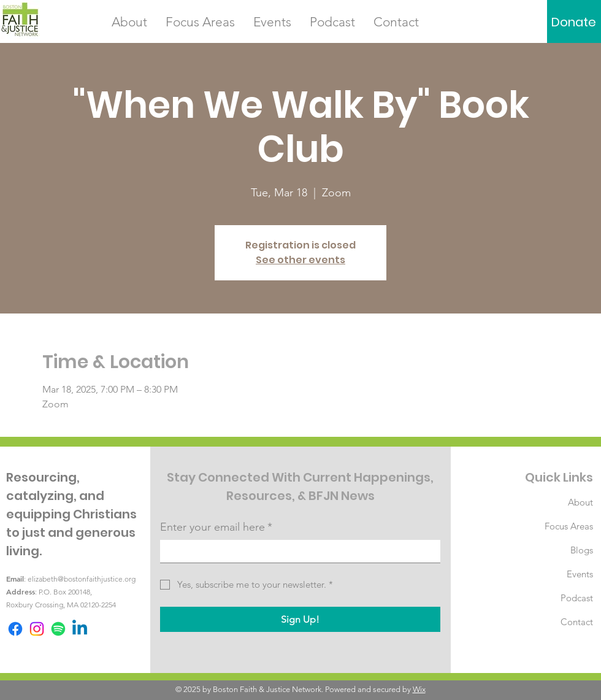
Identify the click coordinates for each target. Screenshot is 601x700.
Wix (419, 689)
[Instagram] (37, 629)
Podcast (577, 598)
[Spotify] (58, 629)
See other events (300, 260)
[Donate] (574, 22)
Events (580, 574)
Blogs (582, 550)
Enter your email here (216, 527)
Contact (577, 622)
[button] (129, 22)
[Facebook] (15, 629)
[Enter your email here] (297, 551)
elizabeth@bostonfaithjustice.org (82, 579)
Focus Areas (569, 526)
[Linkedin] (80, 629)
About (580, 502)
